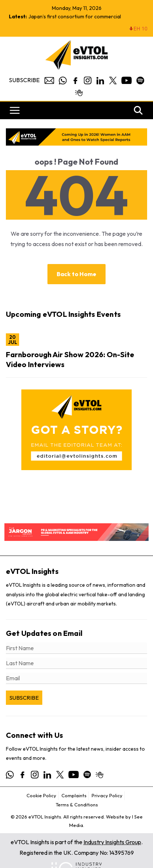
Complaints (74, 795)
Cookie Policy (41, 795)
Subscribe (24, 80)
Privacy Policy (107, 795)
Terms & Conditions (77, 805)
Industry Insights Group (112, 842)
